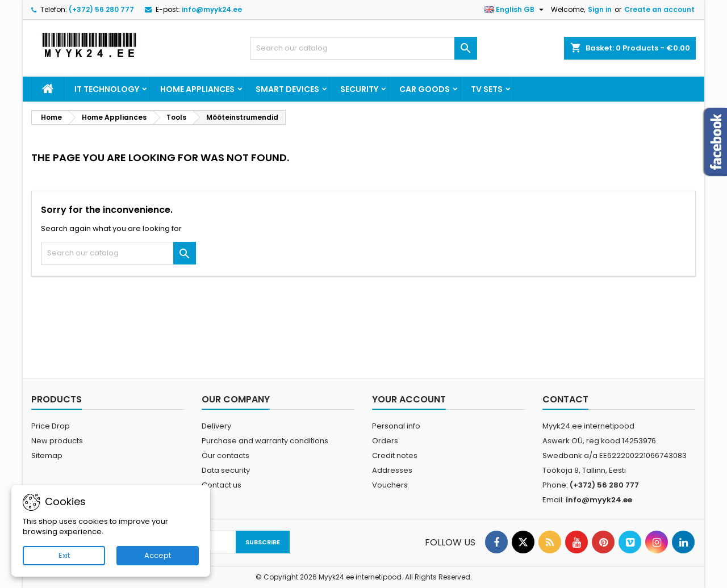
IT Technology (107, 89)
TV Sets (487, 89)
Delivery (216, 426)
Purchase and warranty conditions (265, 441)
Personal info (396, 426)
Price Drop (51, 426)
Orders (385, 441)
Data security (226, 470)
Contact (565, 399)
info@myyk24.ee (212, 9)
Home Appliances (197, 89)
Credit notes (395, 455)
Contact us (222, 485)
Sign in (600, 9)
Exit (64, 555)
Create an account (659, 9)
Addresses (392, 470)
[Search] (363, 48)
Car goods (425, 89)
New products (57, 441)
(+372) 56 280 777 (101, 9)
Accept (158, 555)
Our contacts (225, 455)
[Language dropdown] (515, 10)
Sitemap (47, 455)
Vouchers (390, 485)
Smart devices (287, 89)
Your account (409, 399)
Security (359, 89)
